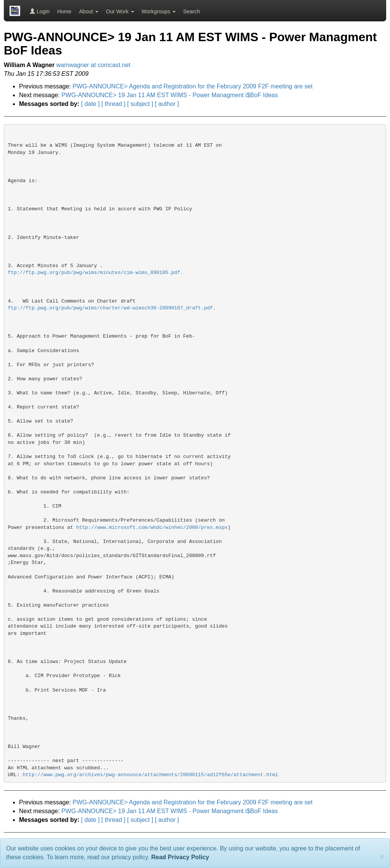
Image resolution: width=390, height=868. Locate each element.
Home (64, 11)
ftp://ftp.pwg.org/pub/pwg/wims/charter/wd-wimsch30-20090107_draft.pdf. (112, 308)
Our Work (120, 11)
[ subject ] (140, 104)
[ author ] (167, 104)
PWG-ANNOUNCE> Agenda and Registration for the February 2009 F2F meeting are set (193, 86)
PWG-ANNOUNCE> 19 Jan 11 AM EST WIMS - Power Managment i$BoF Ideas (169, 95)
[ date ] (90, 104)
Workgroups (159, 11)
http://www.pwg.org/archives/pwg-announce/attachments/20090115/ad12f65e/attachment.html (151, 775)
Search (192, 11)
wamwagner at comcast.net (94, 65)
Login (40, 11)
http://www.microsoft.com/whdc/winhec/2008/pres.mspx (152, 528)
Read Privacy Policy (180, 857)
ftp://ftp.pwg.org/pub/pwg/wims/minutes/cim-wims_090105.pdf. (96, 273)
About (89, 11)
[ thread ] (113, 104)
